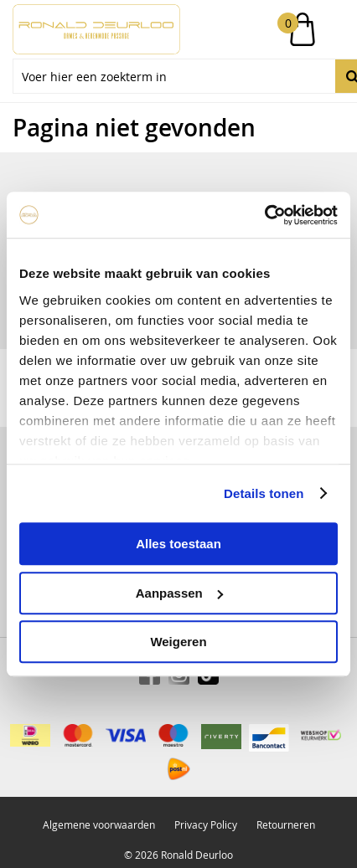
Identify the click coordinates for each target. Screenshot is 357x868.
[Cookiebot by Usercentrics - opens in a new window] (264, 215)
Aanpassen (179, 593)
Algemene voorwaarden (99, 824)
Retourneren (286, 824)
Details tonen (264, 493)
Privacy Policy (206, 824)
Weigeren (178, 642)
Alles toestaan (178, 544)
